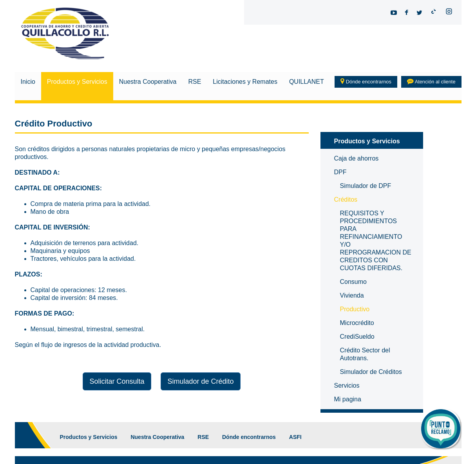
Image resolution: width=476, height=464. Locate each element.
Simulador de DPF (366, 186)
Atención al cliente (431, 82)
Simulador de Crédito (200, 381)
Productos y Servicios (77, 82)
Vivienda (352, 295)
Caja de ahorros (357, 158)
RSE (195, 82)
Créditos (346, 200)
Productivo (355, 309)
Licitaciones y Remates (245, 82)
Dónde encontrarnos (366, 82)
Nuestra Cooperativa (148, 82)
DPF (340, 172)
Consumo (353, 282)
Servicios (347, 385)
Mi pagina (348, 399)
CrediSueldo (357, 337)
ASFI (295, 437)
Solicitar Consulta (117, 381)
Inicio (28, 82)
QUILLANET (307, 82)
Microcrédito (357, 323)
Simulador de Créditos (371, 372)
